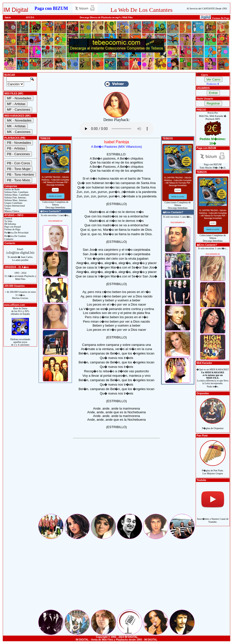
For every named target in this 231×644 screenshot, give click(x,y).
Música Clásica (12, 211)
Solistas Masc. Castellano (16, 195)
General (8, 218)
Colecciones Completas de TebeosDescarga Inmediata (55, 204)
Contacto (9, 239)
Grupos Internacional (14, 206)
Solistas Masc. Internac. (16, 200)
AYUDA (30, 17)
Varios (7, 208)
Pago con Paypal (12, 227)
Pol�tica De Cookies (15, 236)
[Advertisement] (116, 478)
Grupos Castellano (13, 203)
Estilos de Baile (12, 189)
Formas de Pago (12, 229)
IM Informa (10, 224)
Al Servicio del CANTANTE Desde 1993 (207, 9)
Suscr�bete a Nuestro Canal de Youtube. (213, 518)
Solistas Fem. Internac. (15, 197)
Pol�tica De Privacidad (16, 233)
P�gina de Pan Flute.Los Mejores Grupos (213, 469)
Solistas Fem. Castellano (16, 192)
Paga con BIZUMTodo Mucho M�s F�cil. (213, 165)
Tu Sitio (8, 221)
